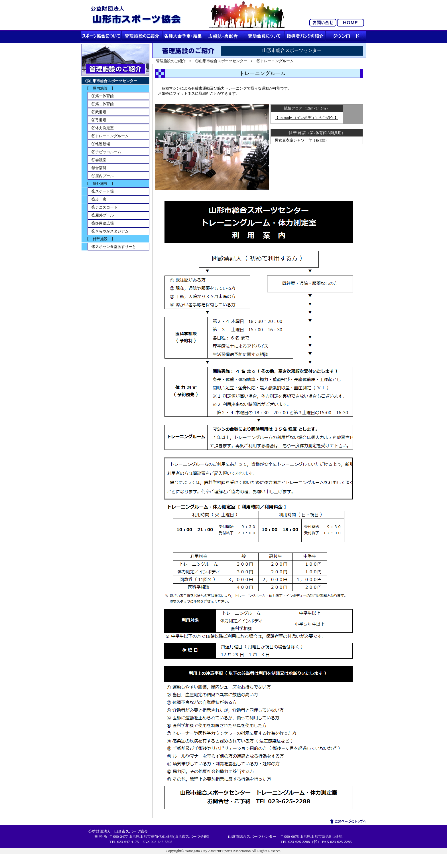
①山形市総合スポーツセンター (221, 61)
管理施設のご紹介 (171, 61)
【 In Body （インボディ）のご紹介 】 (306, 118)
